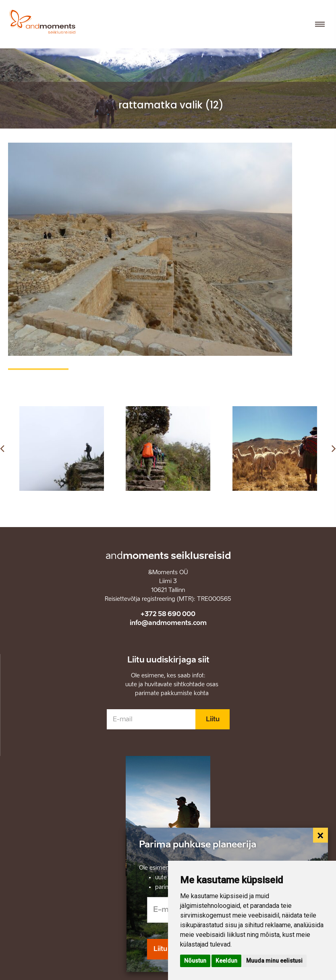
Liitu (213, 719)
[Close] (321, 835)
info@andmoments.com (168, 623)
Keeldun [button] (226, 961)
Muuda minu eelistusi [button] (274, 961)
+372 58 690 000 (168, 614)
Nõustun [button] (195, 961)
